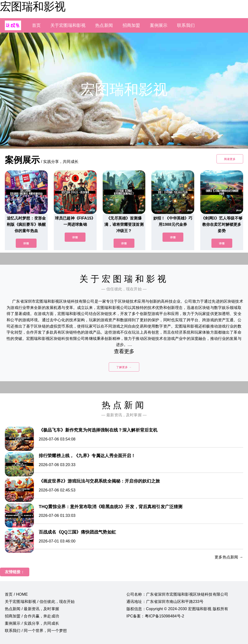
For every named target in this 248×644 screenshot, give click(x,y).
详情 (26, 243)
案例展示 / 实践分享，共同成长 (32, 623)
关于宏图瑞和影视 (68, 25)
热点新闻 (104, 25)
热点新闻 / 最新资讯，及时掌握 (32, 609)
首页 (36, 25)
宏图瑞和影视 (33, 7)
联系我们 (186, 25)
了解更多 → (124, 367)
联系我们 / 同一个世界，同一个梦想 (36, 631)
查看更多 (124, 351)
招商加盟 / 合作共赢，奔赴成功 (32, 616)
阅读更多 (230, 159)
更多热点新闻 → (229, 557)
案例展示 (159, 25)
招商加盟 (131, 25)
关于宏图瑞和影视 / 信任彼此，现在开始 (40, 602)
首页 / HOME (16, 594)
